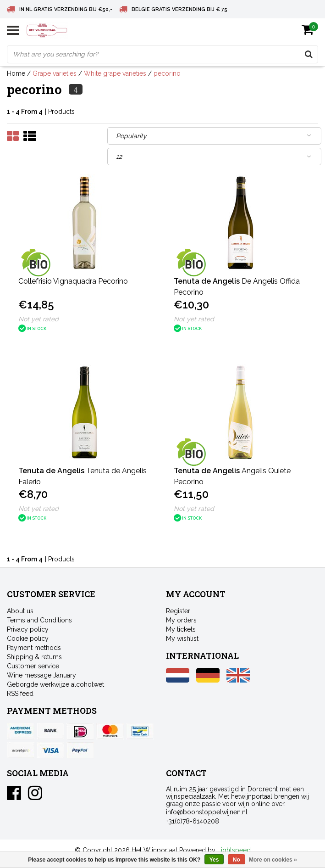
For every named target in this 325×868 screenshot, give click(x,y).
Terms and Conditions (39, 620)
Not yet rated (39, 319)
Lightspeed (234, 850)
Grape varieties (55, 73)
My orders (181, 620)
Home (16, 73)
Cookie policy (28, 638)
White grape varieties (115, 73)
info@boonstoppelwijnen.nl (207, 812)
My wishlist (182, 638)
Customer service (33, 666)
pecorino (167, 73)
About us (20, 611)
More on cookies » (273, 860)
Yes (214, 860)
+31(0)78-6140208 (193, 821)
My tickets (181, 629)
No (237, 860)
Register (178, 611)
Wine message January (41, 675)
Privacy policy (28, 629)
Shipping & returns (34, 657)
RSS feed (20, 694)
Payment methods (34, 648)
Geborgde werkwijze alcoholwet (55, 684)
